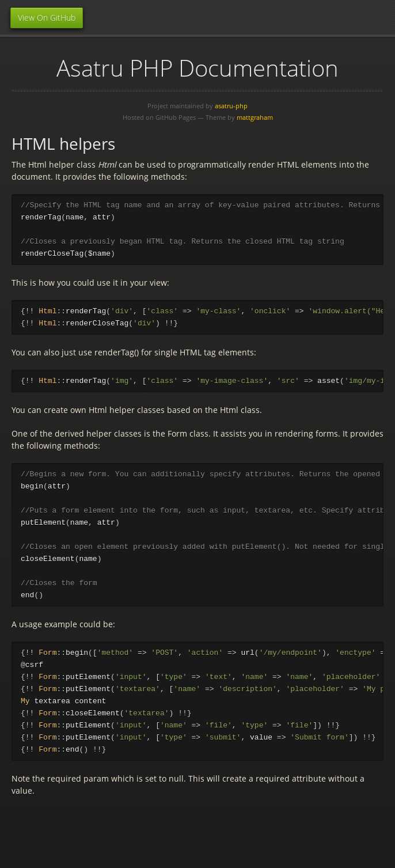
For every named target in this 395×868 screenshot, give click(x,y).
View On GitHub (47, 18)
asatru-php (231, 106)
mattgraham (255, 117)
